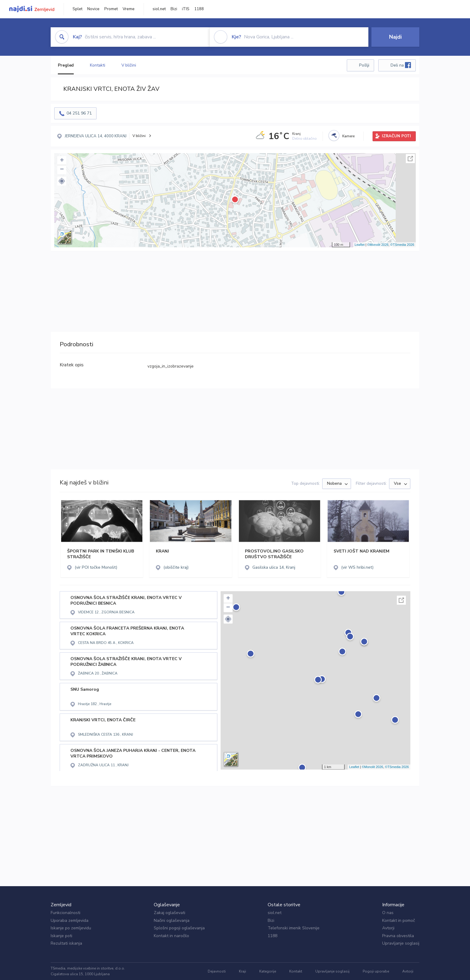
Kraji (242, 971)
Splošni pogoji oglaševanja (179, 928)
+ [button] (62, 161)
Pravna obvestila (398, 936)
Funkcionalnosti (65, 913)
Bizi (174, 9)
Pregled (66, 65)
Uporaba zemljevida (70, 920)
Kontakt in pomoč (399, 920)
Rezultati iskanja (66, 943)
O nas (388, 913)
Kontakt (296, 971)
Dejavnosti (217, 971)
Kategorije (268, 971)
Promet (111, 9)
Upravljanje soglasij (401, 943)
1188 (199, 9)
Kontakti (97, 65)
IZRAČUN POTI (396, 136)
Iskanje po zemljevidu (71, 928)
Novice (93, 9)
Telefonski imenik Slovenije (294, 928)
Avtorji (388, 928)
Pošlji (364, 65)
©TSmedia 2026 (402, 245)
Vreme (129, 9)
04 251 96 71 (79, 113)
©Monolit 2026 (378, 245)
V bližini (129, 65)
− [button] (62, 170)
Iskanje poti (61, 936)
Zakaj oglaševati (170, 913)
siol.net (159, 9)
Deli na (401, 65)
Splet (77, 9)
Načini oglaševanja (172, 920)
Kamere (348, 136)
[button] (62, 181)
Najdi (395, 37)
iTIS (186, 9)
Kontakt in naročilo (171, 936)
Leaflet (360, 245)
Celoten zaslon (410, 159)
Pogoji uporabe (376, 971)
